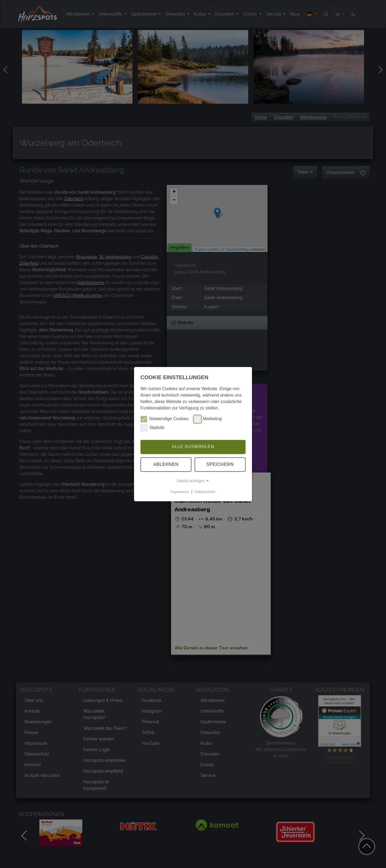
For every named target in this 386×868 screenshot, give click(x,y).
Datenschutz (205, 492)
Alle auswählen (193, 447)
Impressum (180, 492)
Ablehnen (166, 464)
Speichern (220, 464)
